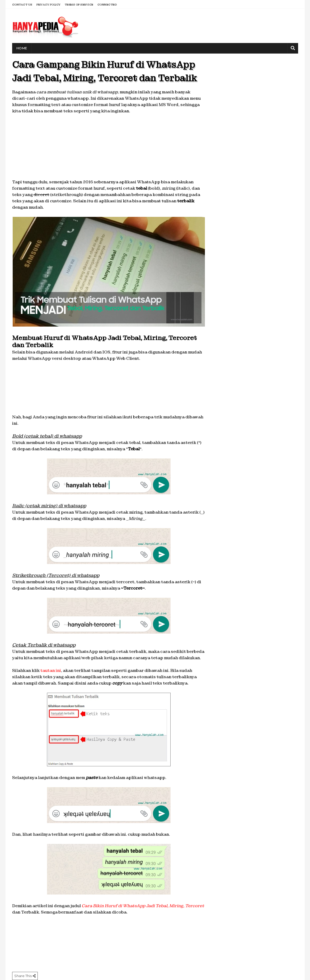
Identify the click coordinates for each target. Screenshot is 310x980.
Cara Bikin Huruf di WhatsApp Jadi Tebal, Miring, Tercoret (143, 906)
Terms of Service (79, 5)
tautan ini (51, 670)
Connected (107, 5)
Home (22, 48)
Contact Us (22, 5)
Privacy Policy (49, 5)
